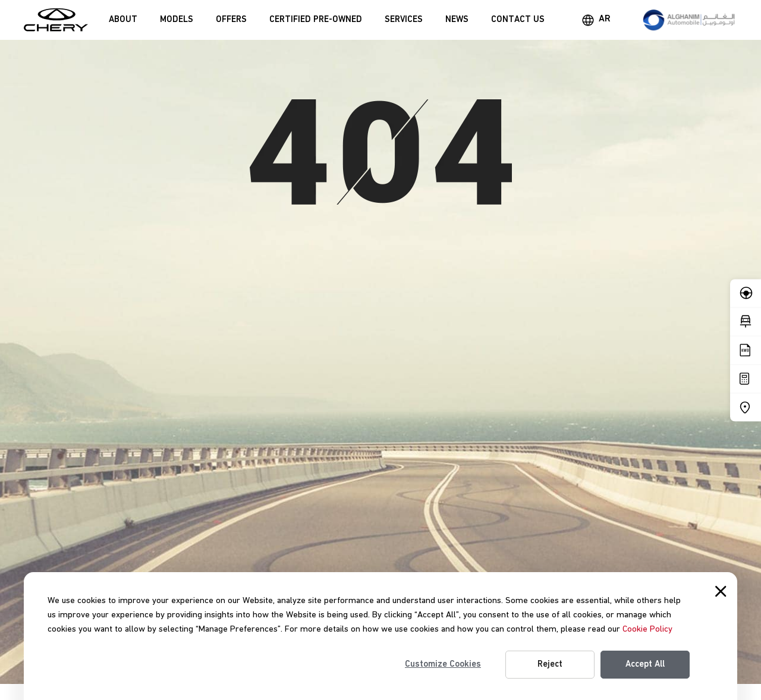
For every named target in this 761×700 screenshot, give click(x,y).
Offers (231, 20)
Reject (550, 664)
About (123, 20)
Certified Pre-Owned (316, 20)
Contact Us (518, 20)
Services (404, 20)
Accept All (645, 664)
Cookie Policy (647, 629)
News (457, 20)
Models (177, 20)
